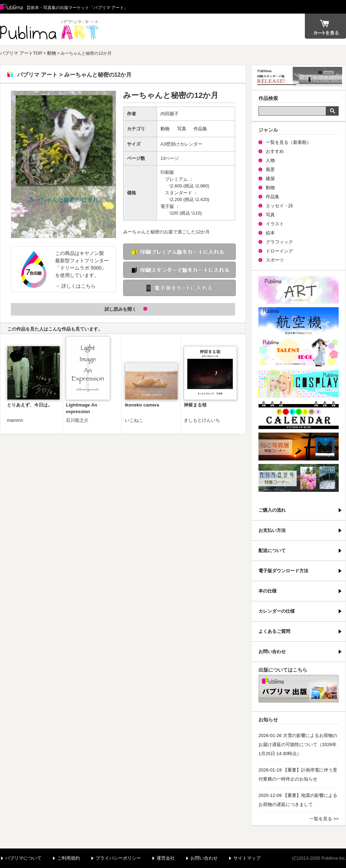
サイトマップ (247, 858)
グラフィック (279, 242)
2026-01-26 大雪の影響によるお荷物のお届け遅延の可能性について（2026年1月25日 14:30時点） (298, 745)
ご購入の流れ (272, 510)
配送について (272, 551)
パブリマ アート (51, 29)
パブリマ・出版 (299, 689)
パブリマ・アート (299, 290)
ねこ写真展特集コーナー (299, 447)
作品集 (200, 129)
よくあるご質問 (274, 631)
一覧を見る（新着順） (288, 142)
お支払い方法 (272, 530)
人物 (270, 160)
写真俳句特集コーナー (299, 478)
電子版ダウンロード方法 (283, 571)
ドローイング (279, 251)
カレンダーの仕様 (277, 611)
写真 (182, 129)
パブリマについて (23, 858)
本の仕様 (268, 591)
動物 (52, 53)
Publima (12, 7)
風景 (270, 169)
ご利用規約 (69, 858)
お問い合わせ (272, 652)
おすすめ (275, 151)
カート (325, 26)
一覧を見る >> (324, 819)
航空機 (299, 321)
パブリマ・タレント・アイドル (299, 352)
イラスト (275, 224)
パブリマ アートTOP (21, 53)
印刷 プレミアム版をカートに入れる (179, 252)
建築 (270, 179)
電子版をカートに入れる (179, 288)
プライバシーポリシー (118, 858)
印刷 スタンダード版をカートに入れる (179, 270)
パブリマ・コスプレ (299, 384)
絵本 (270, 233)
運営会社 (166, 858)
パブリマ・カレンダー (299, 415)
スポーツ (275, 260)
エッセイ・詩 (279, 206)
